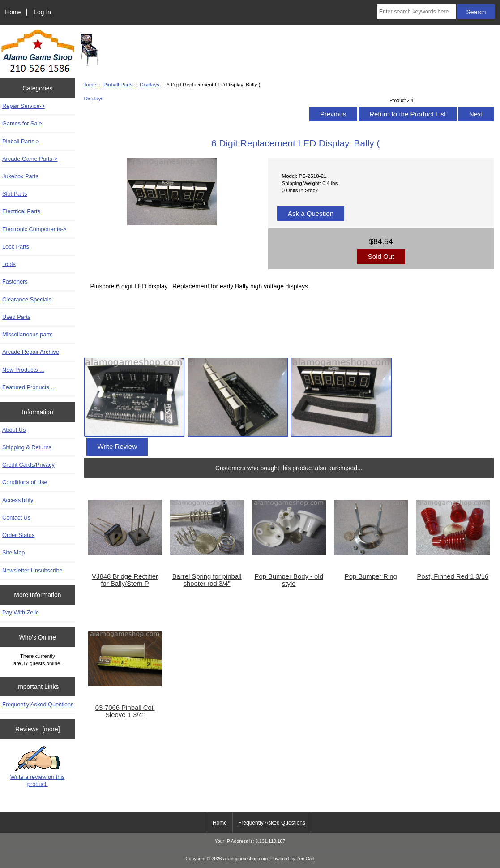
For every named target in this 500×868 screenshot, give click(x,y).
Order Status (18, 535)
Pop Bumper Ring (371, 576)
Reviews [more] (38, 729)
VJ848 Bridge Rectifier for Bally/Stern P (125, 580)
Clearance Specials (27, 299)
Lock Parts (16, 247)
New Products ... (23, 370)
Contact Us (16, 518)
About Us (14, 430)
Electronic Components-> (34, 229)
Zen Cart (306, 859)
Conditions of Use (25, 482)
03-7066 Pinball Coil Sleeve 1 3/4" (125, 711)
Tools (9, 264)
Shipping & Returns (27, 447)
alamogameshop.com (246, 859)
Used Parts (16, 317)
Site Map (13, 552)
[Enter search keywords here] (416, 12)
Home (13, 12)
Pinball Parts (118, 84)
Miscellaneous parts (28, 334)
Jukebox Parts (20, 176)
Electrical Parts (21, 211)
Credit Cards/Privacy (28, 465)
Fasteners (15, 281)
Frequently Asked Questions (38, 704)
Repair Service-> (24, 106)
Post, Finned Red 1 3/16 (453, 576)
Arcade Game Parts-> (30, 159)
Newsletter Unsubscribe (32, 570)
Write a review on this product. (38, 766)
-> (21, 141)
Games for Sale (22, 123)
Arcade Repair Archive (31, 352)
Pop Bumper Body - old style (289, 580)
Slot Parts (15, 194)
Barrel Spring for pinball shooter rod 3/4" (207, 580)
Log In (42, 12)
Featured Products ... (29, 387)
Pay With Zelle (21, 612)
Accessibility (18, 500)
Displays (150, 84)
